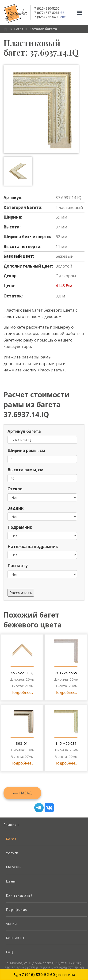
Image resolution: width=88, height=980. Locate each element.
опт (50, 17)
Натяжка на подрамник (33, 547)
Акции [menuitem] (11, 924)
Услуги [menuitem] (12, 853)
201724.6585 (66, 673)
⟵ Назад (22, 793)
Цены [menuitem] (11, 881)
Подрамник (20, 527)
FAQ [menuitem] (10, 952)
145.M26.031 (66, 743)
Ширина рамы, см (26, 450)
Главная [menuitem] (11, 824)
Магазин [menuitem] (14, 867)
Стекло (15, 489)
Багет (19, 29)
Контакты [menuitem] (15, 938)
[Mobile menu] (79, 13)
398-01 (22, 743)
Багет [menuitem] (11, 839)
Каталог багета (43, 29)
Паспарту (18, 566)
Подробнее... (22, 692)
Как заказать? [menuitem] (19, 895)
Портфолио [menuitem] (17, 909)
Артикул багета (24, 431)
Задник (15, 508)
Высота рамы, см (25, 470)
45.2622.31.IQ (22, 673)
